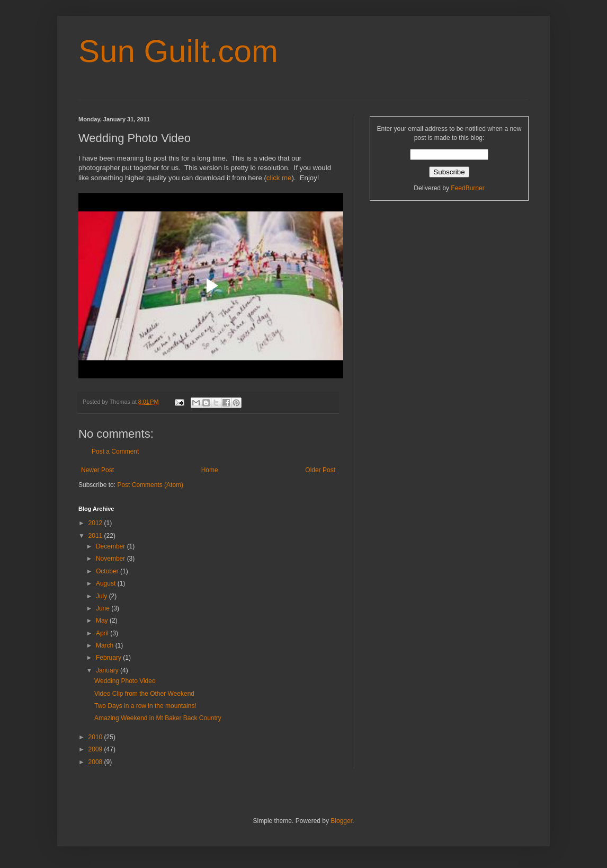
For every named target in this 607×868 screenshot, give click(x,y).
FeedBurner (467, 188)
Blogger (341, 821)
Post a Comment (115, 451)
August (107, 583)
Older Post (320, 470)
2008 (96, 762)
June (104, 608)
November (111, 559)
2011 (96, 536)
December (111, 546)
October (108, 571)
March (106, 645)
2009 (96, 749)
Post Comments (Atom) (150, 485)
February (109, 658)
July (102, 596)
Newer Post (97, 470)
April (103, 633)
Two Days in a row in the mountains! (145, 706)
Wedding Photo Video (125, 681)
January (108, 670)
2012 (96, 523)
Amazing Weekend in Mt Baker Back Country (158, 718)
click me (279, 178)
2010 (96, 737)
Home (210, 470)
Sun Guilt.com (178, 51)
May (103, 621)
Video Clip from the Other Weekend (144, 694)
